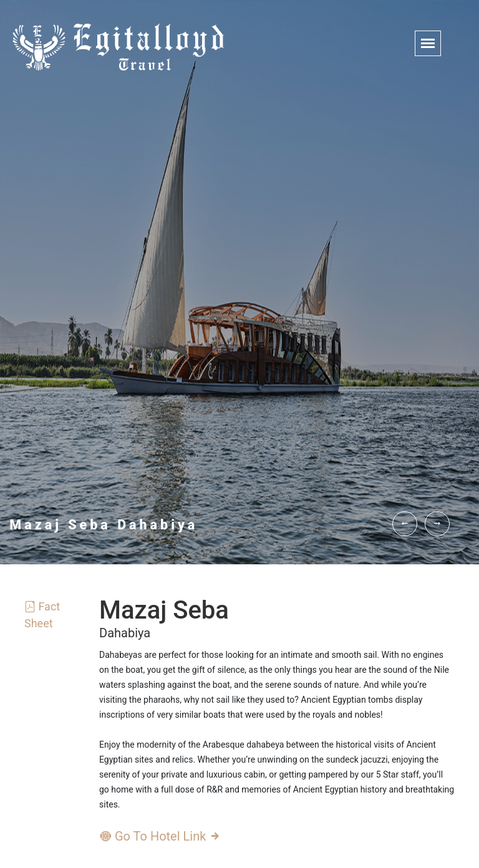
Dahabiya (125, 633)
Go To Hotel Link (160, 836)
